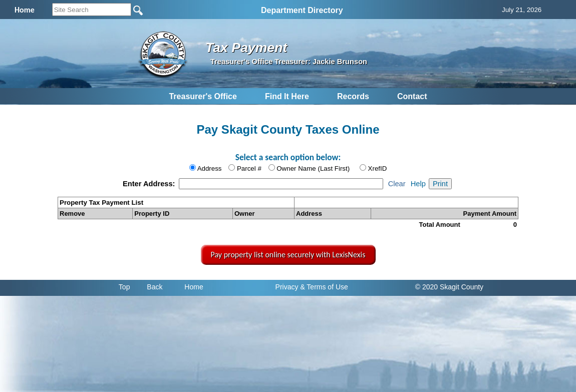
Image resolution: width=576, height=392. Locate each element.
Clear (397, 184)
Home (194, 287)
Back (155, 287)
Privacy (287, 287)
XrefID (378, 168)
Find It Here (287, 96)
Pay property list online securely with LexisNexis (288, 255)
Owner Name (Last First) (313, 168)
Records (353, 96)
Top (124, 287)
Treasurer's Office (203, 96)
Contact (412, 96)
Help (418, 184)
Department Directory (302, 10)
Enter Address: (150, 184)
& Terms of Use (324, 287)
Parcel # (249, 168)
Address (210, 168)
